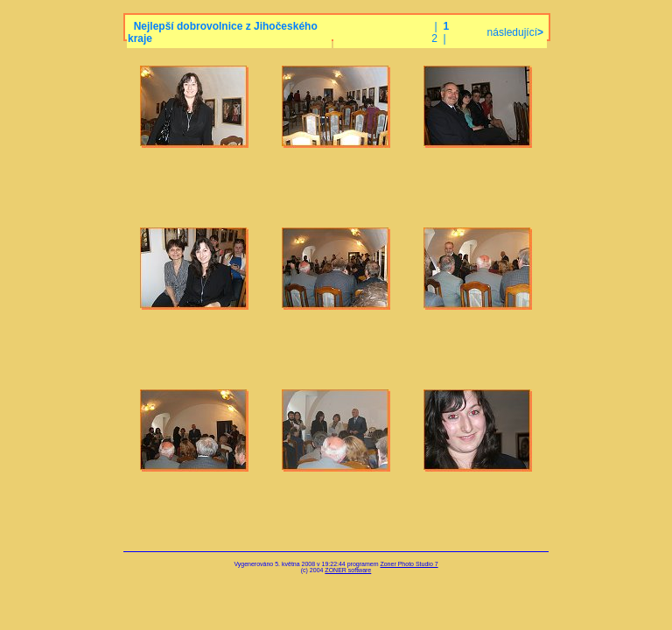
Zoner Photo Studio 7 (409, 564)
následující (514, 32)
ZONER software (348, 570)
